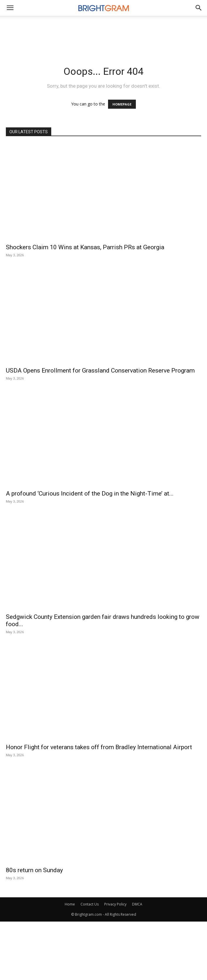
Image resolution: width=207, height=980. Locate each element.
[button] (199, 8)
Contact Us (90, 904)
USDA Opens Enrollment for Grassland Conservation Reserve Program (100, 370)
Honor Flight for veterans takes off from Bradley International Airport (99, 747)
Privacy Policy (115, 904)
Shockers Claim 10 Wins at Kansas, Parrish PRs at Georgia (85, 247)
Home (70, 904)
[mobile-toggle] (10, 8)
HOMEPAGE (122, 104)
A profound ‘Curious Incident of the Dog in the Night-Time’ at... (90, 494)
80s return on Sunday (34, 870)
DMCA (137, 904)
